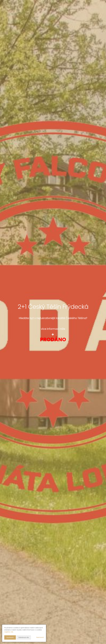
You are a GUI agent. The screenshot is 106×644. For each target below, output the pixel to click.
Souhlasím (10, 637)
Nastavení (40, 637)
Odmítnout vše (24, 637)
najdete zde (9, 632)
